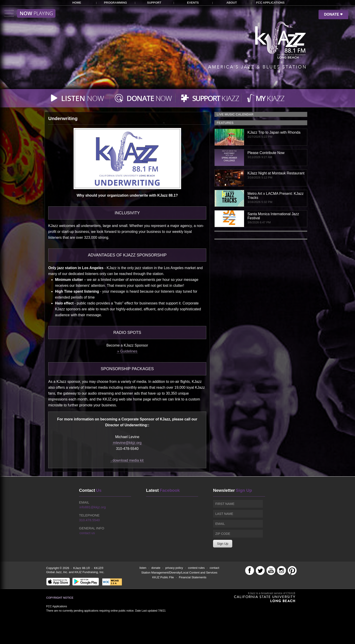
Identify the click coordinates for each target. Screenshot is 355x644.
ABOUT (232, 3)
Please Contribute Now (266, 153)
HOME (77, 3)
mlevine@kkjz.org (127, 443)
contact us (87, 533)
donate (156, 568)
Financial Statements (193, 577)
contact (214, 568)
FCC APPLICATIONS (270, 3)
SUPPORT (154, 3)
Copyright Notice (60, 598)
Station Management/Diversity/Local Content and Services (179, 573)
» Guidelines (127, 351)
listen (143, 568)
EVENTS (193, 3)
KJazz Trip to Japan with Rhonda (274, 132)
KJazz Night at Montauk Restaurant (276, 173)
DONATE (333, 14)
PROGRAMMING (115, 3)
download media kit (127, 460)
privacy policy (174, 568)
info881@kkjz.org (93, 507)
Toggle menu (30, 13)
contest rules (196, 568)
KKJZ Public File (163, 577)
